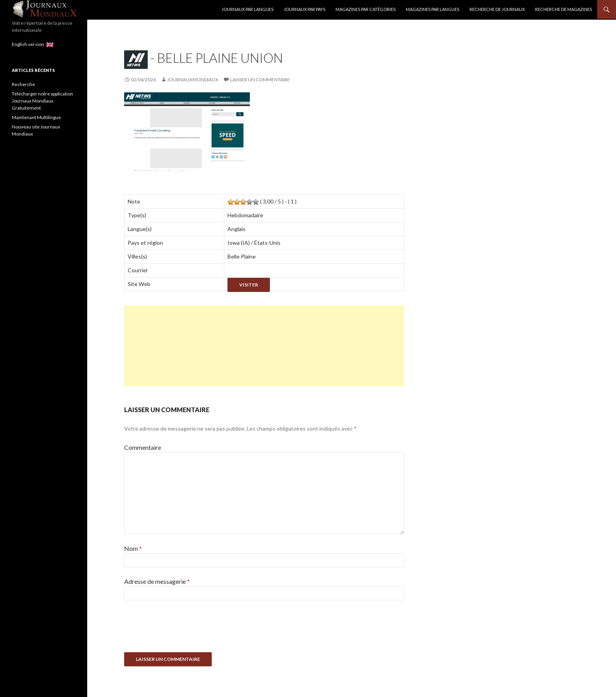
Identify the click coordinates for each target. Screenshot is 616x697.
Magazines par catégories (366, 9)
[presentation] (184, 629)
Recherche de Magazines (564, 9)
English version (33, 44)
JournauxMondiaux (193, 80)
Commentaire (143, 447)
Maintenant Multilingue (36, 117)
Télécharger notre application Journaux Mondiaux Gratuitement (42, 101)
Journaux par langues (247, 9)
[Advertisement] (264, 346)
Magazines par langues (433, 9)
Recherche (23, 84)
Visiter (249, 285)
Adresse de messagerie (157, 581)
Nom (133, 548)
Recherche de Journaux (497, 9)
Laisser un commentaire (260, 80)
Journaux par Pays (304, 9)
